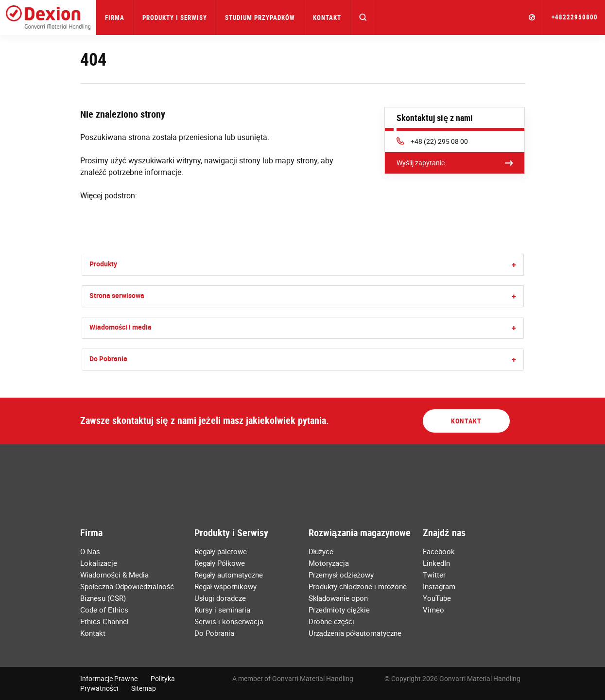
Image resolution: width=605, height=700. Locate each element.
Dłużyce (321, 551)
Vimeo (433, 610)
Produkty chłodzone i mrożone (358, 586)
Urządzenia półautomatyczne (355, 633)
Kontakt (327, 17)
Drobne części (332, 621)
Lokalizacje (99, 563)
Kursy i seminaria (222, 610)
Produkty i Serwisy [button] (175, 17)
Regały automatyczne (229, 575)
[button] (363, 17)
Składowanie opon (338, 598)
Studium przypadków (260, 17)
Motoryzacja (329, 563)
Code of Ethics (104, 610)
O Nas (90, 551)
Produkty (103, 264)
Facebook (439, 551)
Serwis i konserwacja (229, 621)
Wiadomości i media (121, 327)
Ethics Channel (104, 621)
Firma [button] (115, 17)
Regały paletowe (221, 551)
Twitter (434, 575)
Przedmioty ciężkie (339, 610)
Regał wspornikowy (225, 586)
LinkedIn (436, 563)
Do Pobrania (108, 359)
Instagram (439, 586)
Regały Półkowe (220, 563)
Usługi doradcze (220, 598)
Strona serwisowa (117, 295)
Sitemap (144, 688)
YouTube (437, 598)
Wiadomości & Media (115, 575)
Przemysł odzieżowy (341, 575)
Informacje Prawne (109, 678)
